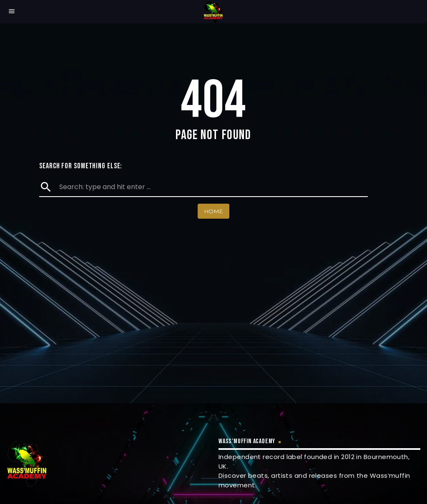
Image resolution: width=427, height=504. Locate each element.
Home (214, 211)
